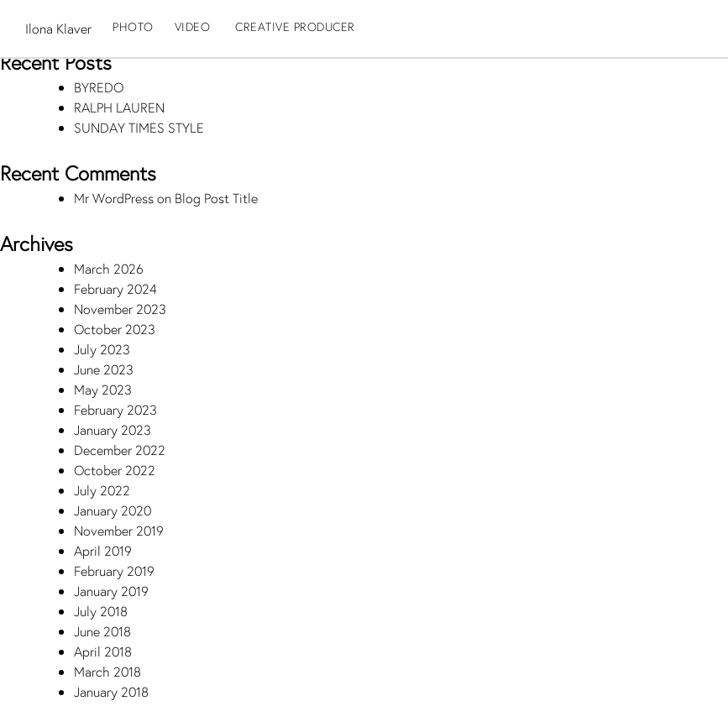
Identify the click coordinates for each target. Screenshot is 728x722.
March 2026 (109, 268)
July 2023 (102, 349)
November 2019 (119, 530)
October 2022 (115, 470)
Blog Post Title (216, 198)
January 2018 (111, 691)
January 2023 (113, 429)
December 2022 (120, 450)
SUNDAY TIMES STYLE (139, 127)
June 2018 (102, 631)
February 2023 (115, 409)
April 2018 (103, 651)
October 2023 (115, 329)
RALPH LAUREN (119, 107)
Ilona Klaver (58, 28)
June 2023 (104, 369)
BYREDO (99, 87)
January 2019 (111, 591)
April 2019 (103, 550)
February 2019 (114, 570)
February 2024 (115, 288)
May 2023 (103, 389)
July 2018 (101, 611)
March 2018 (107, 671)
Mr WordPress (114, 198)
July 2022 (102, 490)
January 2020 (113, 510)
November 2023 (120, 309)
